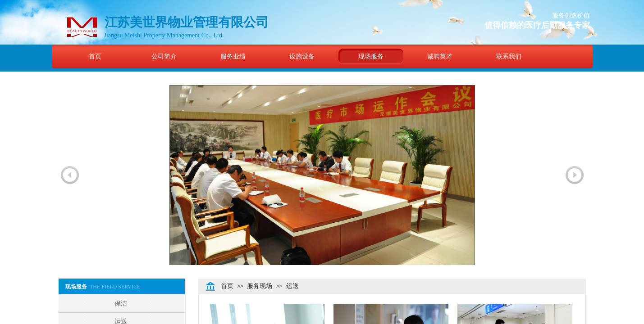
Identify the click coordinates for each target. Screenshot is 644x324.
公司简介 (164, 56)
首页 (95, 56)
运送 (292, 286)
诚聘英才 (440, 56)
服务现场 (260, 286)
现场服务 (371, 56)
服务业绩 (233, 56)
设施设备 (302, 56)
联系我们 (509, 56)
